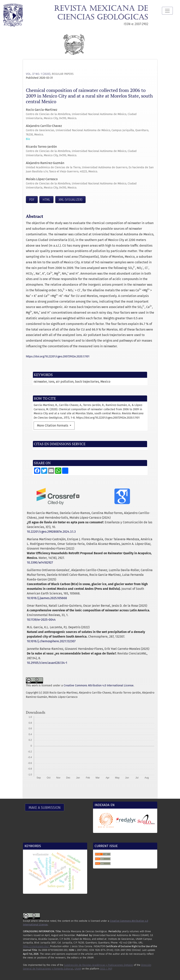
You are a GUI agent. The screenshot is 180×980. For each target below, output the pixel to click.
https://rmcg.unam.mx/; (36, 946)
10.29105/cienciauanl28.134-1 (47, 663)
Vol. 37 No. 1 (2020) (38, 74)
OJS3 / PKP (106, 969)
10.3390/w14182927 (40, 562)
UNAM (78, 969)
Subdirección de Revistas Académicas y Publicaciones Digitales (99, 965)
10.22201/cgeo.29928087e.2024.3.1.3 (51, 532)
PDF (32, 200)
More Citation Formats (53, 425)
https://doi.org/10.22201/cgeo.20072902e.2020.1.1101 (58, 356)
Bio (28, 139)
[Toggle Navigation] (167, 11)
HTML (46, 200)
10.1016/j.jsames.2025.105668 (47, 598)
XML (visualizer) (70, 200)
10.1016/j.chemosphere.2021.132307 (51, 641)
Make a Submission (45, 808)
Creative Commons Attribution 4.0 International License (99, 685)
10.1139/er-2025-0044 (41, 620)
